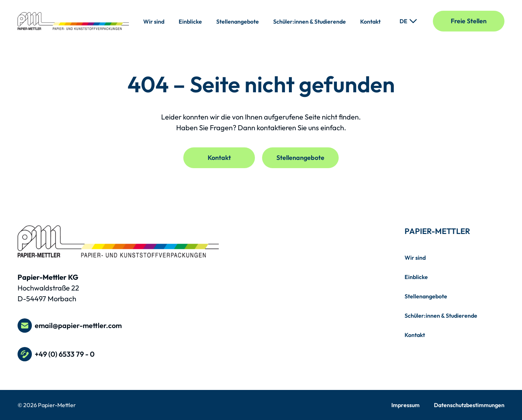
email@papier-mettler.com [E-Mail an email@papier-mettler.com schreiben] (70, 326)
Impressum (405, 405)
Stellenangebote (238, 21)
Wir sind (154, 21)
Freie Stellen (469, 21)
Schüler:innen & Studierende (310, 21)
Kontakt (370, 21)
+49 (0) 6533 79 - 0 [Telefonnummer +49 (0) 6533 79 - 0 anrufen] (56, 354)
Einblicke (190, 21)
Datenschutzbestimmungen (469, 405)
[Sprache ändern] (408, 21)
